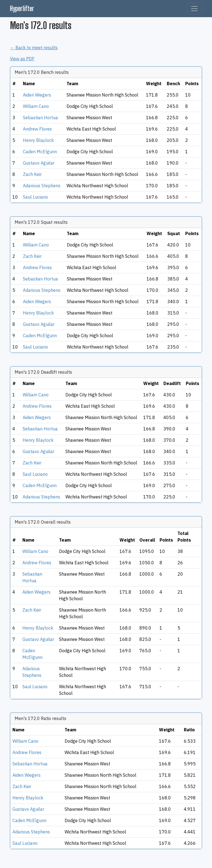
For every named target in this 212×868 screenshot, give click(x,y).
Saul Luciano (35, 197)
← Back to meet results (34, 48)
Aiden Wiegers (37, 95)
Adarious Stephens (42, 186)
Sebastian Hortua (40, 118)
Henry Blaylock (38, 140)
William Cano (36, 106)
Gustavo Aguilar (39, 163)
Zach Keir (32, 174)
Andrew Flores (37, 129)
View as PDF (22, 59)
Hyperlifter (22, 8)
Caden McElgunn (40, 152)
